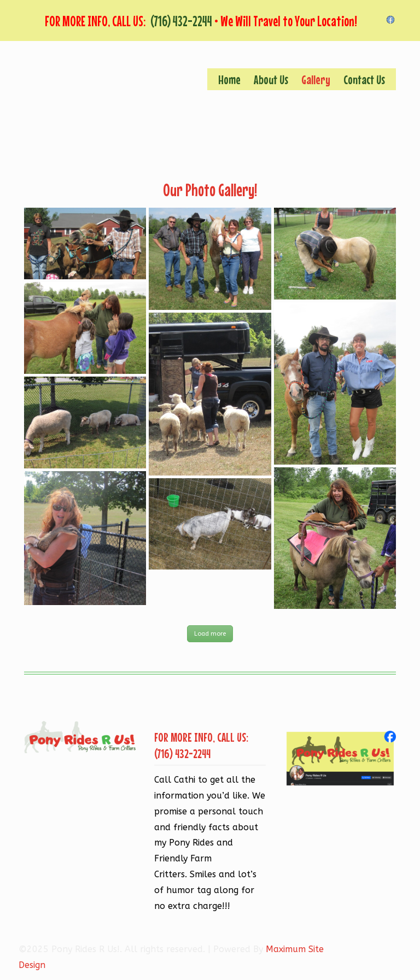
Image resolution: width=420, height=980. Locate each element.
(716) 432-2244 (181, 21)
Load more (210, 634)
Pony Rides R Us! (144, 113)
